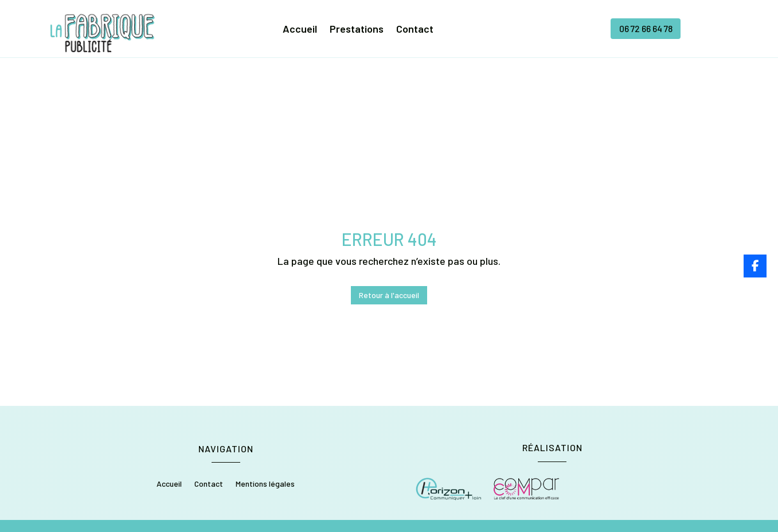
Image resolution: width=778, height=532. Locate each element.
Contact (415, 30)
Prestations (357, 30)
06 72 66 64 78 (646, 29)
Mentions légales (265, 414)
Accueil (300, 30)
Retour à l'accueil (389, 224)
